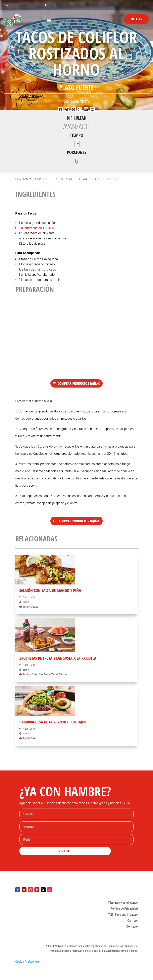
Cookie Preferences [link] (28, 962)
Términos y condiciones (123, 903)
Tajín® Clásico (31, 607)
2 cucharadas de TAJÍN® (36, 228)
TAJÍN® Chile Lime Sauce (37, 674)
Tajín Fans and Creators (123, 915)
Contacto (132, 927)
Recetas (137, 19)
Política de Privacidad (124, 909)
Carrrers (132, 921)
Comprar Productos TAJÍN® (79, 383)
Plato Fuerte (76, 87)
